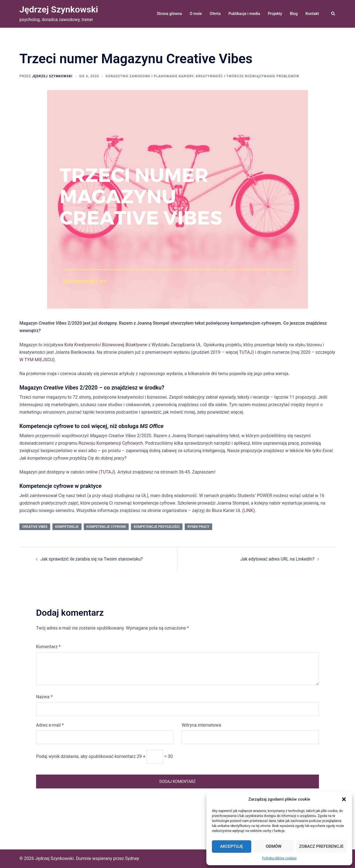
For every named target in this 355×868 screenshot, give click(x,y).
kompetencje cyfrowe (106, 527)
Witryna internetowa (201, 725)
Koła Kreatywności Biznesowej (106, 345)
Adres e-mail (50, 725)
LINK (248, 511)
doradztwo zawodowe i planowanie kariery (150, 76)
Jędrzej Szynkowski (59, 9)
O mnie (196, 14)
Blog (294, 14)
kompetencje (67, 527)
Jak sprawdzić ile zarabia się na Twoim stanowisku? (92, 559)
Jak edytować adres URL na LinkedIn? (277, 559)
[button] (344, 799)
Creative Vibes (35, 527)
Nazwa (44, 697)
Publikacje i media (244, 14)
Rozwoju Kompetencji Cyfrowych (111, 443)
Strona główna (169, 14)
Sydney (132, 858)
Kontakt (312, 14)
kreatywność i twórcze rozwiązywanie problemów (248, 76)
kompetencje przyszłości (157, 527)
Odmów (274, 846)
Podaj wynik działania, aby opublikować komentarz (86, 756)
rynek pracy (198, 527)
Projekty (275, 14)
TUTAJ (246, 352)
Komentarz (48, 647)
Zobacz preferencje (321, 846)
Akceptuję (231, 846)
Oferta (215, 14)
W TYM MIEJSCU (36, 360)
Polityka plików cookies (279, 858)
